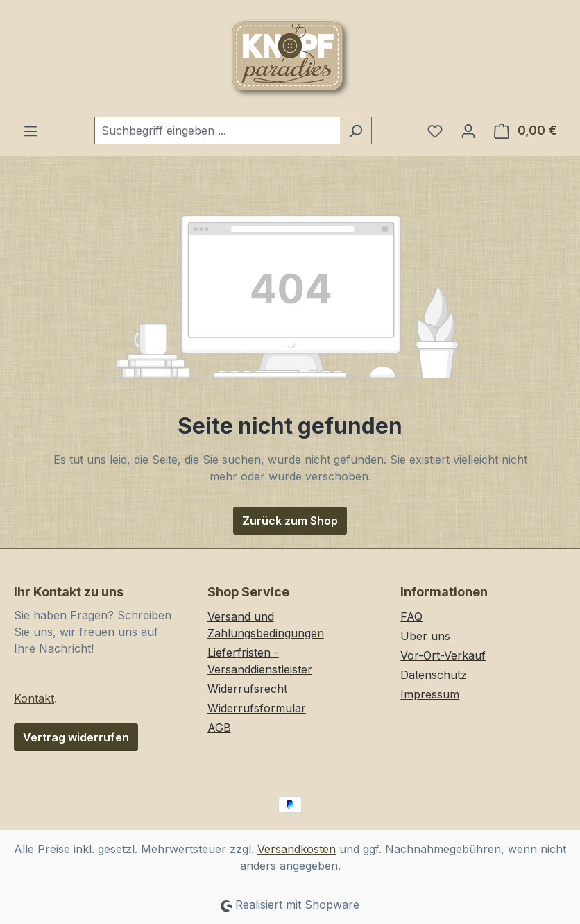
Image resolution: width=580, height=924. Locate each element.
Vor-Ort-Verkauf (443, 655)
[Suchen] (356, 131)
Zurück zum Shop (290, 521)
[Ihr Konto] (468, 131)
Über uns (425, 636)
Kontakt (34, 698)
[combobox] (217, 131)
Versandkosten (297, 849)
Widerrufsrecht (247, 689)
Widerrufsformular (257, 708)
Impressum (430, 694)
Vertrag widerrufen (76, 737)
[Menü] (31, 131)
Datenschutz (434, 675)
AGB (219, 728)
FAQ (411, 616)
